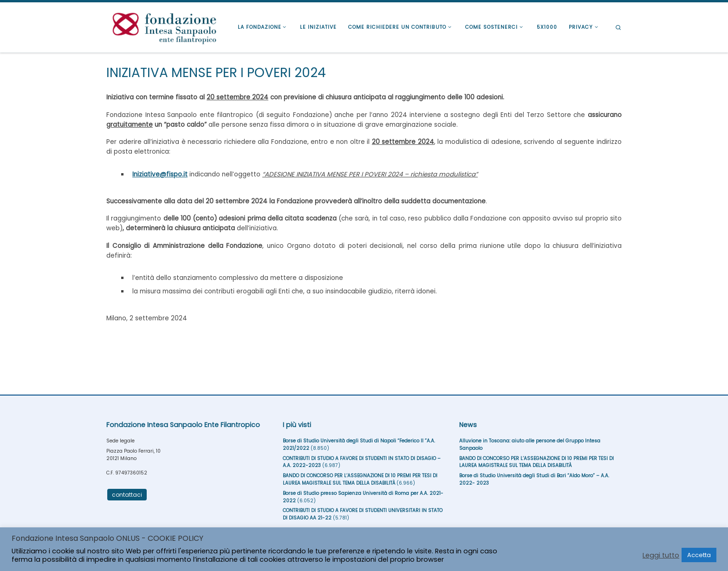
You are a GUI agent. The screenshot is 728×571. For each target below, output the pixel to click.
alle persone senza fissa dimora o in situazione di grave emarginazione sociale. (364, 120)
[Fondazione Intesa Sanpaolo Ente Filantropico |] (164, 26)
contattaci (127, 495)
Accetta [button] (699, 555)
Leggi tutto (661, 555)
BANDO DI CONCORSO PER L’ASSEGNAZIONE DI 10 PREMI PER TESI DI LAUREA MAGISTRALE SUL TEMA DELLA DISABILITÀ (360, 479)
